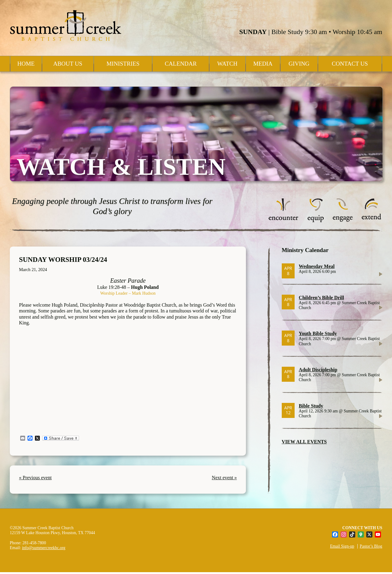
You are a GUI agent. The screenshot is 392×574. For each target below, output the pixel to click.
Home (26, 64)
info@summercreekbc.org (44, 548)
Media (263, 64)
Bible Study (311, 406)
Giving (299, 64)
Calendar (181, 64)
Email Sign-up (342, 546)
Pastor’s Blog (371, 546)
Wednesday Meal (317, 266)
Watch (227, 64)
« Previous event (35, 478)
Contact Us (350, 64)
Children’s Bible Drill (322, 298)
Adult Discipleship (318, 370)
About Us (68, 64)
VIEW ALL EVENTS (304, 442)
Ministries (123, 64)
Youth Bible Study (318, 333)
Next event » (224, 478)
